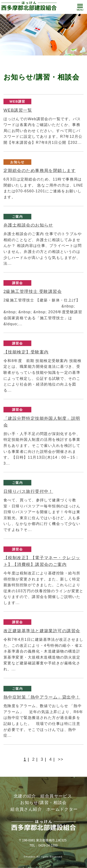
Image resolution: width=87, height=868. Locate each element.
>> (61, 759)
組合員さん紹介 (26, 809)
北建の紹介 (25, 796)
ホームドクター (62, 809)
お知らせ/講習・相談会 (43, 803)
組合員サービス (56, 796)
